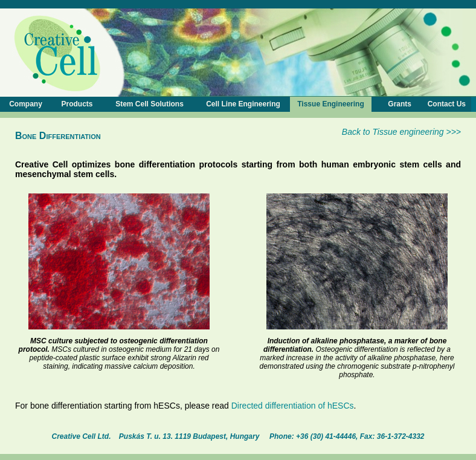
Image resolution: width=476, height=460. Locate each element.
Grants (400, 104)
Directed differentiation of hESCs (293, 406)
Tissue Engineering (330, 104)
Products (77, 104)
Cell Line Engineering (243, 104)
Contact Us (447, 104)
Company (26, 104)
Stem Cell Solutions (150, 104)
